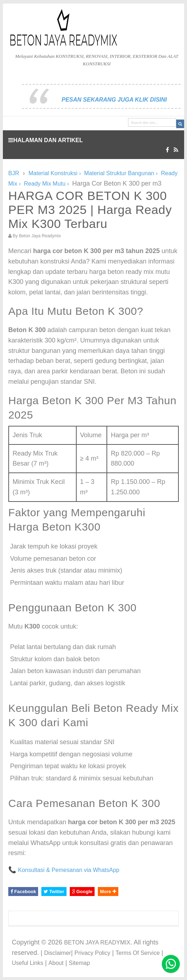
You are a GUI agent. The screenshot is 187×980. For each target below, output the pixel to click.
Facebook (23, 892)
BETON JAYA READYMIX (97, 942)
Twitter (54, 892)
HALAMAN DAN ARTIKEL (45, 140)
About (56, 963)
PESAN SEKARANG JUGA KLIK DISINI (114, 100)
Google (82, 892)
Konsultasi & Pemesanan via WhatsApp (69, 870)
